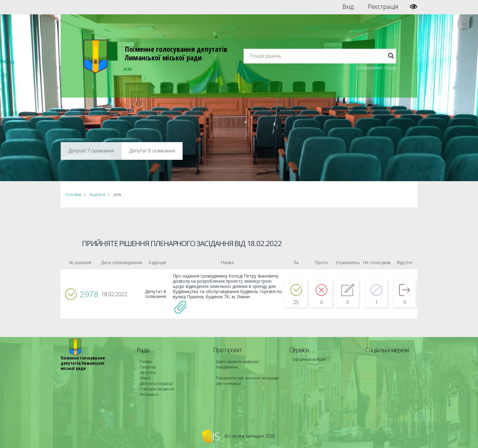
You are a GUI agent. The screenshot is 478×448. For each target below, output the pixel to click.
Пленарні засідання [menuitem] (157, 389)
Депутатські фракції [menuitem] (156, 383)
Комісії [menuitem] (145, 378)
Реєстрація (383, 7)
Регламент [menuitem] (149, 394)
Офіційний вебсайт (309, 359)
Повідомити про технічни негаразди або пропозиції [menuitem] (248, 381)
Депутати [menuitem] (148, 373)
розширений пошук (376, 68)
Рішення (97, 195)
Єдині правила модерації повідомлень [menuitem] (238, 364)
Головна (73, 195)
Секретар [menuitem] (148, 367)
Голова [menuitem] (146, 362)
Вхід (348, 7)
